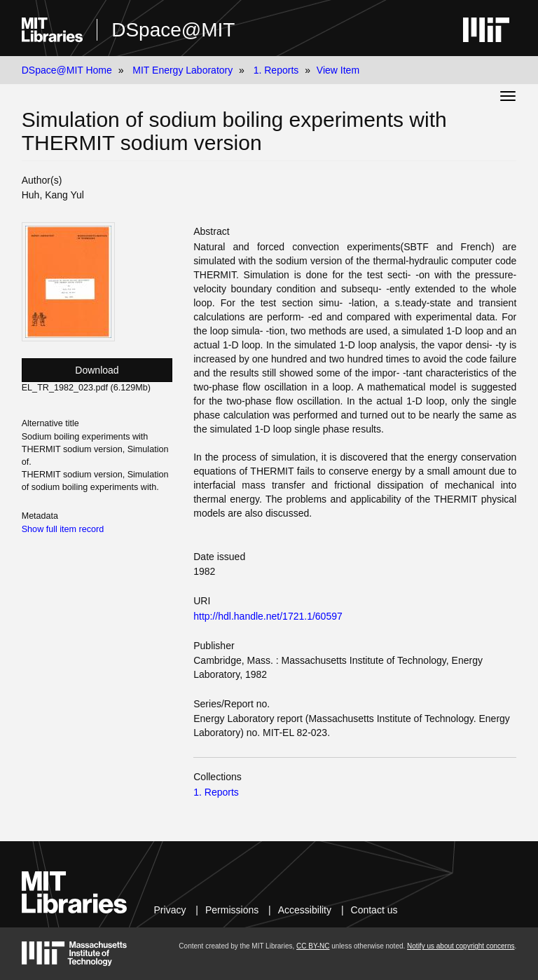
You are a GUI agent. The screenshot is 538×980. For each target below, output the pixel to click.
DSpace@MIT (173, 30)
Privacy (170, 910)
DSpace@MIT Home (67, 70)
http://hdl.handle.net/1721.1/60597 (268, 616)
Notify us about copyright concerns (461, 946)
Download (97, 370)
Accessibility (305, 910)
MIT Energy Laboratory (182, 70)
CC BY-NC (313, 946)
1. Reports (276, 70)
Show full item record (63, 529)
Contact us (374, 910)
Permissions (232, 910)
